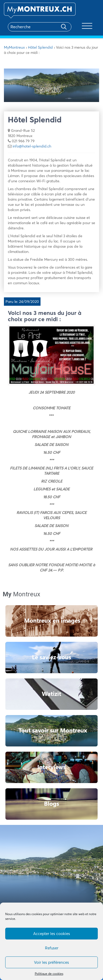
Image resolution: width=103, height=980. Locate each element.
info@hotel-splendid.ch (32, 146)
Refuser (52, 948)
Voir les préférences (51, 962)
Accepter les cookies (52, 934)
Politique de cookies (49, 974)
